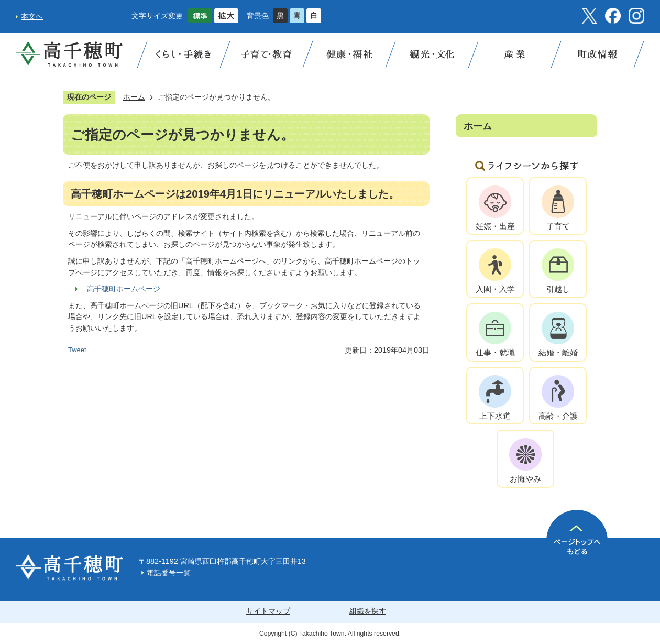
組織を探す (368, 611)
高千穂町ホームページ (124, 289)
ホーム (134, 97)
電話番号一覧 (169, 573)
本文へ (32, 16)
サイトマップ (268, 611)
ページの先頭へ (577, 541)
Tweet (77, 350)
